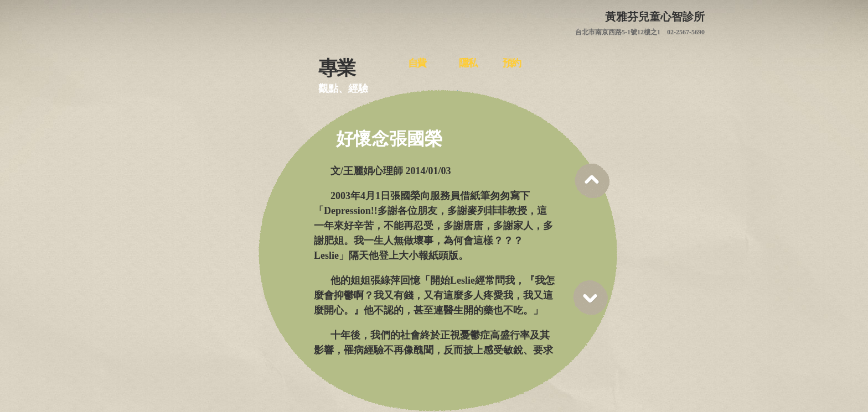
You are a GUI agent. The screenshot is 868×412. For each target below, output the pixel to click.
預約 (512, 63)
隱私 (468, 63)
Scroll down (590, 298)
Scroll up (592, 181)
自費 (417, 63)
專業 (337, 66)
